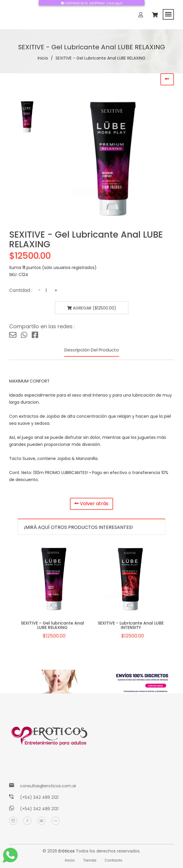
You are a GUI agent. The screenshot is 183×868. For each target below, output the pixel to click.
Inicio (43, 58)
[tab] (26, 116)
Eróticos (67, 851)
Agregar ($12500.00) (92, 308)
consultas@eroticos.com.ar (48, 786)
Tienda (90, 860)
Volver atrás (91, 504)
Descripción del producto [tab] (92, 350)
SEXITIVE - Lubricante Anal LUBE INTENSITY (131, 625)
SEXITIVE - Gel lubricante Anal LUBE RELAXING (52, 625)
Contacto (114, 860)
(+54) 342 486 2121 (39, 797)
